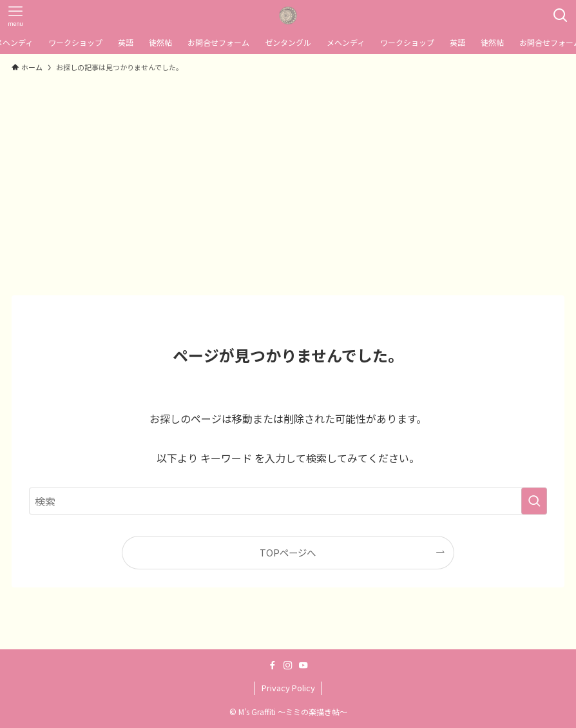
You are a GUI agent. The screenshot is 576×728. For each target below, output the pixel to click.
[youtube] (303, 665)
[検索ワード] (288, 501)
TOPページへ (288, 552)
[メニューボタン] (15, 15)
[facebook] (273, 665)
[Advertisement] (288, 178)
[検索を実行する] (534, 501)
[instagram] (288, 665)
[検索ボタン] (561, 15)
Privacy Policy (288, 688)
